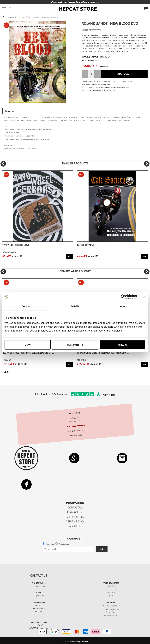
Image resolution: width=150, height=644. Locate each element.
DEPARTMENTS (13, 17)
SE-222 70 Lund (111, 593)
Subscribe (50, 544)
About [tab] (124, 306)
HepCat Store (111, 586)
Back (6, 372)
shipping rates (113, 609)
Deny (28, 345)
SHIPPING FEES (75, 517)
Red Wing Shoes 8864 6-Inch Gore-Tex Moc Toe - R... (28, 353)
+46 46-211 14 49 (39, 586)
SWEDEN (111, 596)
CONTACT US (75, 508)
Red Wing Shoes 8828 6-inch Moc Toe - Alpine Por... (103, 353)
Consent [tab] (26, 306)
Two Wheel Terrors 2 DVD (16, 245)
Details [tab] (75, 306)
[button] (4, 9)
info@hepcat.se (39, 596)
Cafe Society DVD (86, 245)
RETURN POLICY (75, 522)
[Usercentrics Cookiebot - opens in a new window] (123, 297)
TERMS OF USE (75, 512)
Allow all (123, 345)
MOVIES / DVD (26, 17)
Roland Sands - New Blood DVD (46, 17)
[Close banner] (144, 297)
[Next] (147, 164)
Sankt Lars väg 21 (111, 589)
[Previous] (3, 164)
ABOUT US (75, 526)
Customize (75, 345)
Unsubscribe (64, 544)
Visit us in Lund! (76, 435)
